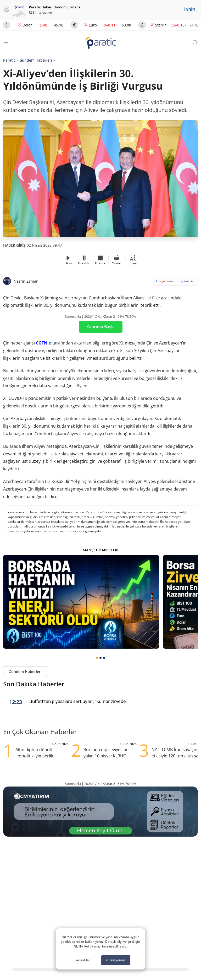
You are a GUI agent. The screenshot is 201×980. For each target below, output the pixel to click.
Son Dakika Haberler (34, 684)
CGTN (44, 343)
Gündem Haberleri (36, 60)
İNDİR (190, 10)
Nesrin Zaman (26, 281)
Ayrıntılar (83, 960)
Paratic (9, 60)
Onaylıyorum (116, 960)
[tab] (97, 658)
